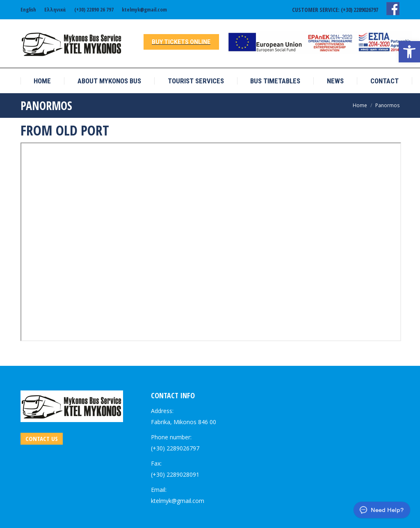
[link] (409, 52)
